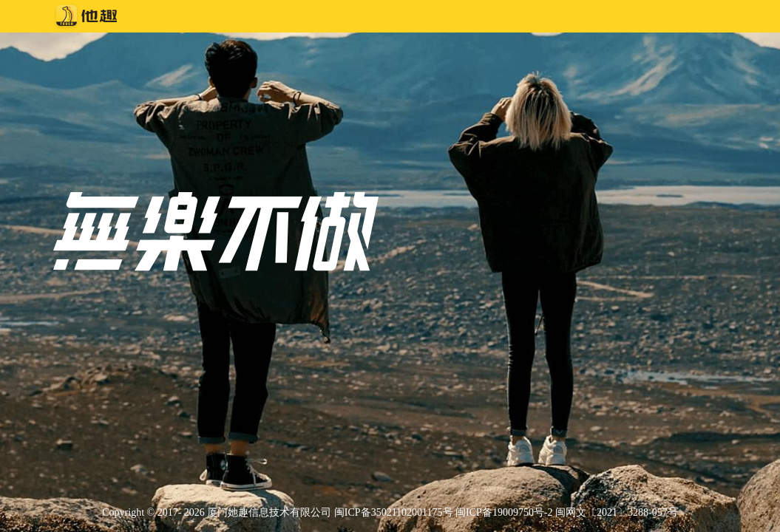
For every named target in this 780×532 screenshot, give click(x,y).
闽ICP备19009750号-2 (504, 512)
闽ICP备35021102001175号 (394, 512)
